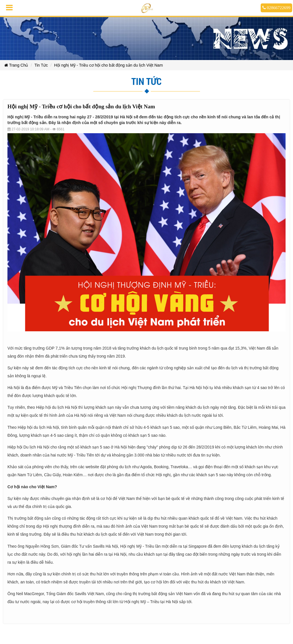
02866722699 (276, 8)
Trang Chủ (16, 65)
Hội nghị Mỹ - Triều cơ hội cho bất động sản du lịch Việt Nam (108, 65)
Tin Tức (41, 65)
